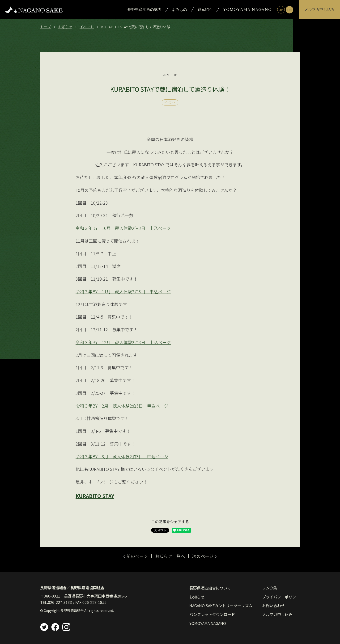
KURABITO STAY (95, 496)
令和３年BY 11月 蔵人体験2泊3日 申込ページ (123, 291)
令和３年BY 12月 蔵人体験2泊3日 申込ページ (123, 342)
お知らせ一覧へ (170, 556)
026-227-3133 (60, 602)
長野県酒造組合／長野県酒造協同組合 (72, 588)
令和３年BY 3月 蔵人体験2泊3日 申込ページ (122, 456)
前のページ (136, 556)
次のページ (204, 556)
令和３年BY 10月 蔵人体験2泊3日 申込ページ (123, 228)
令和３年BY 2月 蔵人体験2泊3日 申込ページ (122, 406)
